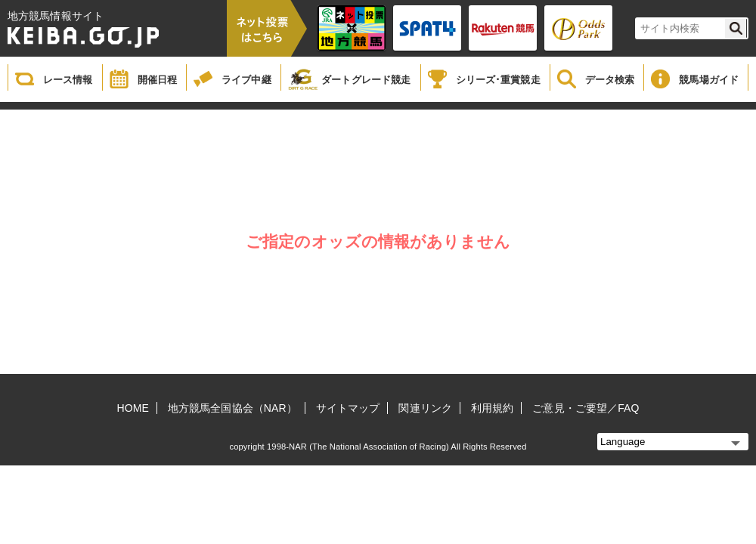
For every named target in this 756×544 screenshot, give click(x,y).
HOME (133, 408)
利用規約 (492, 408)
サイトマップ (348, 408)
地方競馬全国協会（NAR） (232, 408)
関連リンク (425, 408)
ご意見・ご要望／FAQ (586, 408)
